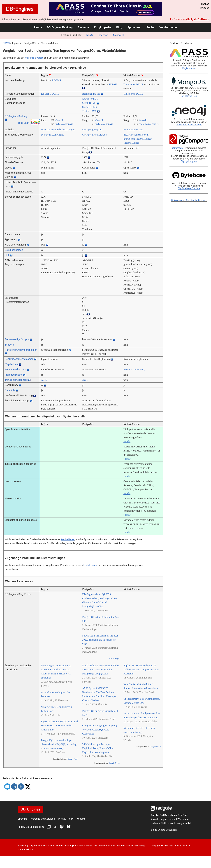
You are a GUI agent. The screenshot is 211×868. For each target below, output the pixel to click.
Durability (10, 390)
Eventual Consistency (134, 369)
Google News (73, 759)
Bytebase (103, 35)
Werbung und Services (43, 819)
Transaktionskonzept (16, 380)
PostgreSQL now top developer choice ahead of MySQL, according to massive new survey (59, 744)
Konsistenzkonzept (15, 369)
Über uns (23, 819)
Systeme (83, 27)
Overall (59, 120)
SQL (7, 255)
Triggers (9, 345)
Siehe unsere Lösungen (164, 830)
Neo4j (89, 35)
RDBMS (57, 80)
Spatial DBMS (90, 107)
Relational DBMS (50, 94)
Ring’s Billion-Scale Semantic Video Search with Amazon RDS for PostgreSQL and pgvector (101, 670)
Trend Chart (23, 123)
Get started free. (189, 96)
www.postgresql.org (92, 130)
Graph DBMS (89, 103)
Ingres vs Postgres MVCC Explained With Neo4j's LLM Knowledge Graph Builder (59, 726)
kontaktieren (68, 539)
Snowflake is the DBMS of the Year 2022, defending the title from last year (100, 640)
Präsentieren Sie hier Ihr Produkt (189, 200)
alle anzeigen (114, 658)
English (205, 4)
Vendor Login (168, 27)
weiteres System (34, 58)
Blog (119, 27)
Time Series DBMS (133, 84)
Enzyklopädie (103, 27)
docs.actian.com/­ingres (52, 135)
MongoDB (118, 35)
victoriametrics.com (133, 130)
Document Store (90, 99)
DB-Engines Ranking (60, 27)
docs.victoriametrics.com (136, 135)
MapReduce (11, 364)
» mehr (127, 441)
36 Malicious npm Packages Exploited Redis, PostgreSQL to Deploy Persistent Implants (98, 748)
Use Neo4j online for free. (189, 125)
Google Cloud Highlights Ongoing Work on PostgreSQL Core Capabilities (100, 730)
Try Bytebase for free (189, 188)
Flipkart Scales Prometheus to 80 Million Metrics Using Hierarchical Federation (141, 670)
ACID (44, 380)
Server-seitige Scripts (17, 339)
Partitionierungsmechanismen (21, 350)
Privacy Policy (66, 819)
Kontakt (81, 819)
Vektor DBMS (89, 111)
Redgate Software (198, 19)
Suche (150, 27)
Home (38, 27)
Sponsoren (134, 27)
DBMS (6, 43)
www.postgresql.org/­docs (95, 135)
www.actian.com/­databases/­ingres (58, 130)
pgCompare (178, 148)
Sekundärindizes (14, 250)
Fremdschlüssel (14, 375)
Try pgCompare (189, 161)
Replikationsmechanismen (19, 359)
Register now (189, 68)
